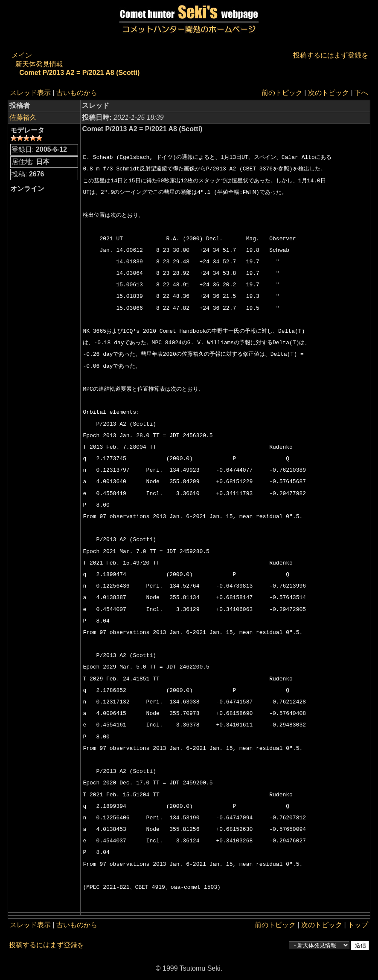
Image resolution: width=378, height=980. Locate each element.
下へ (361, 93)
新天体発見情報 (39, 64)
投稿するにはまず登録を (331, 55)
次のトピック (329, 93)
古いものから (77, 93)
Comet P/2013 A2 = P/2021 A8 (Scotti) (79, 73)
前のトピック (282, 93)
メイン (22, 55)
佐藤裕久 (23, 117)
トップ (358, 925)
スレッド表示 (30, 93)
